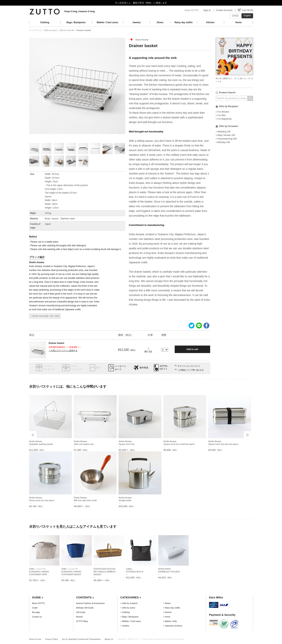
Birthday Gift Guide (85, 608)
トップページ (35, 30)
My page (36, 612)
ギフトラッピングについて (189, 366)
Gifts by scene (50, 30)
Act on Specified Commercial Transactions (81, 639)
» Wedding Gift (223, 132)
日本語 (235, 16)
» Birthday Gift (223, 142)
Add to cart (192, 349)
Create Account (224, 10)
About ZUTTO (191, 10)
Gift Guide (81, 612)
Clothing (45, 22)
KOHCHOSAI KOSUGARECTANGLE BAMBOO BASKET (105, 572)
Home (238, 22)
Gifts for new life (67, 30)
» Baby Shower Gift (225, 135)
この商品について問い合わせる (191, 370)
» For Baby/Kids (224, 119)
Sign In (207, 10)
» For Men (221, 115)
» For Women (222, 112)
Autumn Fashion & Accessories (90, 603)
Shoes (160, 22)
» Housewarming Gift (226, 139)
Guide (35, 608)
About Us (109, 639)
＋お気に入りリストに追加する (63, 350)
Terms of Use (35, 639)
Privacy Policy (52, 639)
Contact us (37, 617)
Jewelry (136, 22)
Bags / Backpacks (76, 22)
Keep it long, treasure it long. (80, 11)
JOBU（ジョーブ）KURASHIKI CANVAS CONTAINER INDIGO (71, 572)
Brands (79, 617)
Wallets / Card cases (107, 22)
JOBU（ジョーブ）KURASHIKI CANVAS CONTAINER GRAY (39, 572)
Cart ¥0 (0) (248, 10)
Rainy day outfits (184, 22)
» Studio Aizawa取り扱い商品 (45, 316)
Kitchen (210, 22)
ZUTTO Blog (82, 621)
